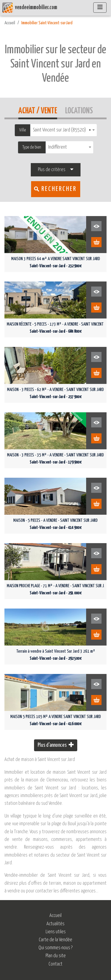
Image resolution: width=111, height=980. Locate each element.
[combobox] (64, 130)
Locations (79, 110)
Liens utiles (56, 932)
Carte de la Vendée (55, 940)
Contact (55, 964)
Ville (22, 130)
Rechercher (59, 189)
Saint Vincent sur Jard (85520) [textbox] (62, 130)
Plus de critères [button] (52, 170)
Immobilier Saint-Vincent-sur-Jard (47, 23)
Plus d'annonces (56, 745)
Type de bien (32, 147)
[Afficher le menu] (100, 8)
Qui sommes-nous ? (55, 948)
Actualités (55, 924)
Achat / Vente (38, 110)
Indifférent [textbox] (58, 147)
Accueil (10, 23)
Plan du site (56, 956)
